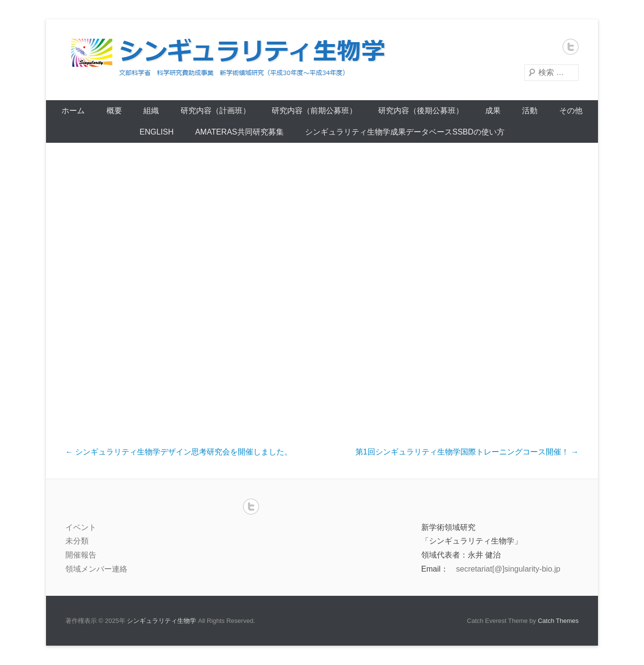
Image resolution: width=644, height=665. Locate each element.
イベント (81, 527)
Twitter (571, 47)
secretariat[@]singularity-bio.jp (508, 569)
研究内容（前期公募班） (314, 111)
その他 (571, 111)
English (156, 132)
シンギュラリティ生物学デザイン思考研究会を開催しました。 (179, 452)
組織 (151, 111)
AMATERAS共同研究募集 (239, 132)
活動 (530, 111)
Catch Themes (558, 621)
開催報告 (81, 555)
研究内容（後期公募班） (421, 111)
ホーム (73, 111)
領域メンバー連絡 (96, 569)
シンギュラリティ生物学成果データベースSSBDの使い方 (405, 132)
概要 (114, 111)
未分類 (77, 541)
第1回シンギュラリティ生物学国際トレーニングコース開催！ (467, 452)
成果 (493, 111)
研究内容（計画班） (215, 111)
